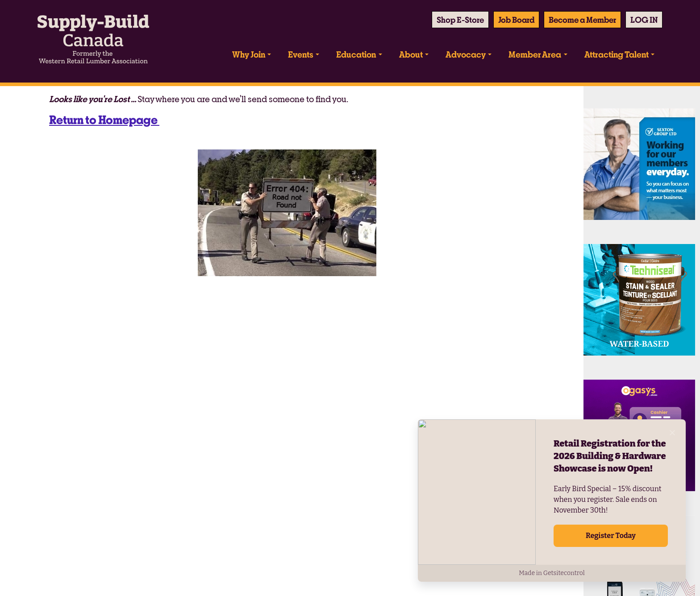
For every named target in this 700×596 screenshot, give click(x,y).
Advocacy (466, 54)
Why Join (249, 54)
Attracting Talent (617, 54)
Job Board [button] (516, 20)
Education (356, 54)
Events (301, 54)
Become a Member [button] (582, 20)
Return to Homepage (104, 120)
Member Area (535, 54)
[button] (644, 20)
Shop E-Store (460, 20)
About (411, 54)
